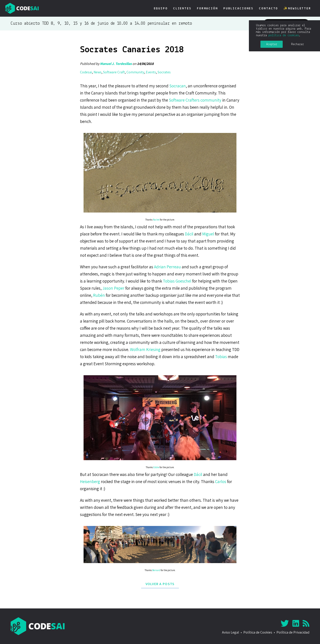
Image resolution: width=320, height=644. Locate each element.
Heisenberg (90, 481)
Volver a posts (160, 584)
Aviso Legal (231, 632)
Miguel (208, 234)
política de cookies (284, 35)
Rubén (99, 295)
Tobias (221, 357)
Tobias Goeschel (177, 281)
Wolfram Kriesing (145, 349)
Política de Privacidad (293, 632)
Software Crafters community (195, 100)
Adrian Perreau (167, 267)
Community (135, 72)
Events (151, 72)
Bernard (156, 570)
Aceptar (272, 44)
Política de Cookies (258, 632)
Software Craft (114, 72)
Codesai (86, 72)
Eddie (156, 467)
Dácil (189, 234)
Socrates (164, 72)
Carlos (221, 481)
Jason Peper (113, 288)
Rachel (156, 220)
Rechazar (297, 44)
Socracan (178, 86)
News (98, 72)
